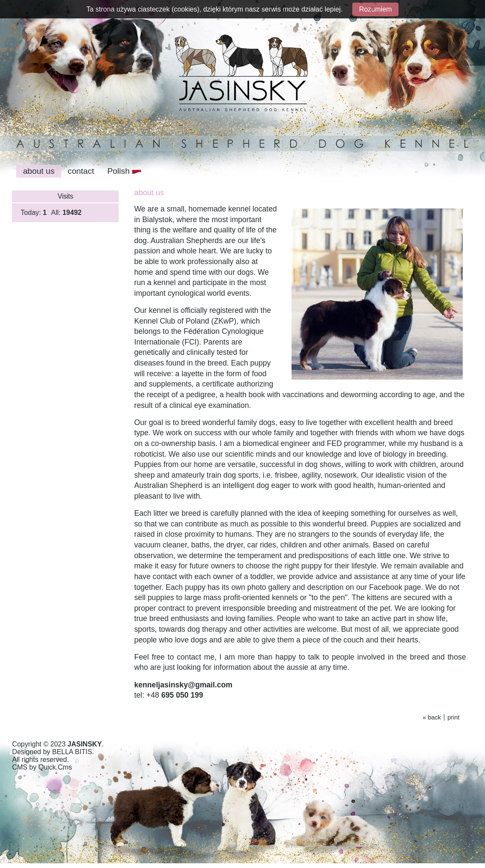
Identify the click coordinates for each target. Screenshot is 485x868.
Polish (125, 171)
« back (431, 717)
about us (39, 171)
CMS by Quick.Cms (42, 767)
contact (81, 171)
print (453, 717)
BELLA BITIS (72, 752)
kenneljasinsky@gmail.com (183, 685)
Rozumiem (375, 9)
